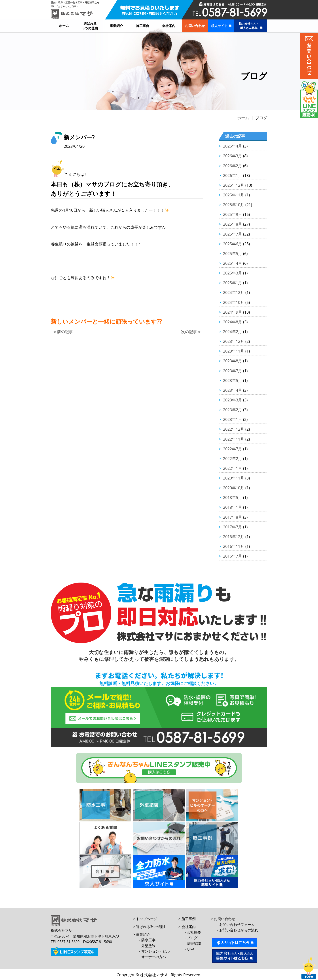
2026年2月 (233, 166)
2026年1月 (233, 175)
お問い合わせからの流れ (239, 930)
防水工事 (148, 940)
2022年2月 (233, 458)
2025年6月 (233, 244)
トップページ (147, 919)
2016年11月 (234, 546)
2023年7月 (233, 371)
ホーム (64, 26)
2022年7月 (233, 449)
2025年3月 (233, 273)
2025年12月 (234, 185)
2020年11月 (234, 478)
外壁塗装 (148, 946)
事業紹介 (116, 26)
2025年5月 (233, 253)
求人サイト (219, 26)
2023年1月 (233, 419)
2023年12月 (234, 341)
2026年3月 (233, 156)
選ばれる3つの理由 (90, 26)
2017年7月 (233, 527)
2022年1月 (233, 468)
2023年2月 (233, 410)
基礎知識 (194, 944)
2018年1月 (233, 507)
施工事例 (143, 26)
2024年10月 (234, 302)
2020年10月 (234, 488)
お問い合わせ (195, 26)
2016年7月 (233, 556)
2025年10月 (234, 205)
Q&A (191, 949)
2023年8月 (233, 361)
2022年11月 (234, 439)
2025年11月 (234, 195)
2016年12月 (234, 537)
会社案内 (169, 26)
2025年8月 (233, 224)
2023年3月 (233, 400)
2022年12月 (234, 429)
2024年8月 (233, 322)
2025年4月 (233, 263)
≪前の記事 (63, 332)
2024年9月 (233, 312)
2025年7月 (233, 234)
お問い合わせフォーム (237, 924)
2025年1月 (233, 283)
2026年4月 (233, 146)
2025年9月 (233, 214)
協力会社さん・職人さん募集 (249, 26)
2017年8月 (233, 517)
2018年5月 (233, 497)
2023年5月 (233, 380)
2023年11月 (234, 351)
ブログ (192, 938)
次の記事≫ (191, 332)
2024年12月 (234, 292)
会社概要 (194, 932)
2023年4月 (233, 390)
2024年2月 (233, 332)
